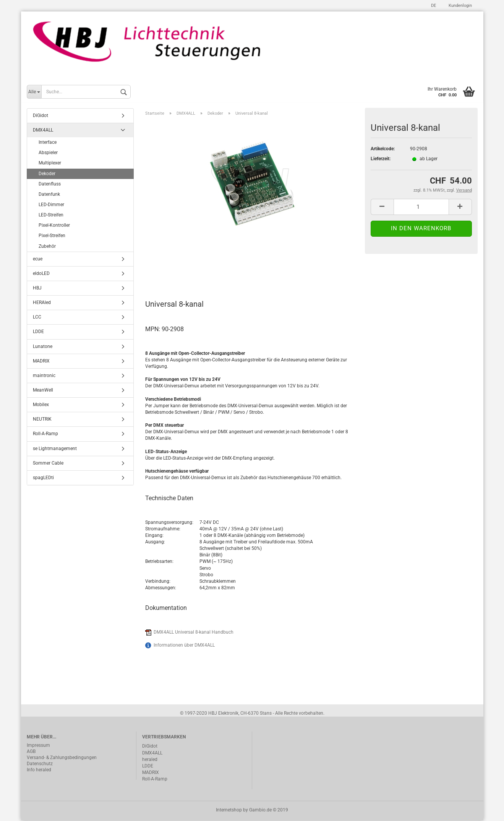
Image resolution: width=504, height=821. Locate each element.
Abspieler (48, 153)
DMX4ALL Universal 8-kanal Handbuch (194, 633)
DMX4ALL (43, 131)
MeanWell (43, 391)
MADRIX (41, 361)
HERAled (42, 303)
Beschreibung (174, 271)
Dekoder (47, 174)
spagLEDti (43, 478)
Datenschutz (40, 764)
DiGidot (41, 116)
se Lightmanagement (55, 449)
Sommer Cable (48, 463)
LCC (37, 318)
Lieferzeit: (381, 159)
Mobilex (41, 405)
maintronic (44, 376)
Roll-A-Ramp (45, 434)
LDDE (38, 332)
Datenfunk (49, 195)
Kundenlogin (460, 6)
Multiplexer (50, 164)
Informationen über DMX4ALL (184, 646)
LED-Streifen (51, 216)
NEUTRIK (42, 420)
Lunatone (43, 347)
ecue (38, 259)
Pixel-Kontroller (54, 226)
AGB (31, 752)
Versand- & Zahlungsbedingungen (62, 758)
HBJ (37, 289)
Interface (48, 143)
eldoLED (41, 274)
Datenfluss (50, 184)
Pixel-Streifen (52, 236)
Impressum (38, 746)
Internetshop (229, 811)
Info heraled (39, 771)
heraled (150, 760)
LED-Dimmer (51, 205)
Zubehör (47, 247)
